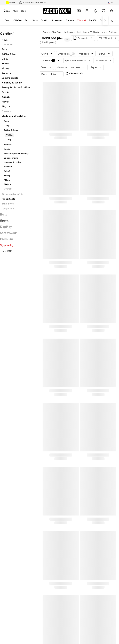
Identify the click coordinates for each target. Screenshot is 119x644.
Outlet (10, 3)
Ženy (7, 11)
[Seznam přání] (103, 11)
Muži (16, 11)
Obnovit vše (74, 73)
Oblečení (56, 32)
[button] (83, 38)
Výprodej (66, 54)
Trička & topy (98, 32)
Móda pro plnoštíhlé (76, 32)
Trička (112, 32)
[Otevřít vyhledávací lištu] (111, 21)
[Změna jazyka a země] (111, 3)
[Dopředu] (105, 21)
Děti (24, 11)
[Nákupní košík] (112, 11)
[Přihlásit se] (87, 11)
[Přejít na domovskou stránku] (57, 11)
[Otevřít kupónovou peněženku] (79, 11)
